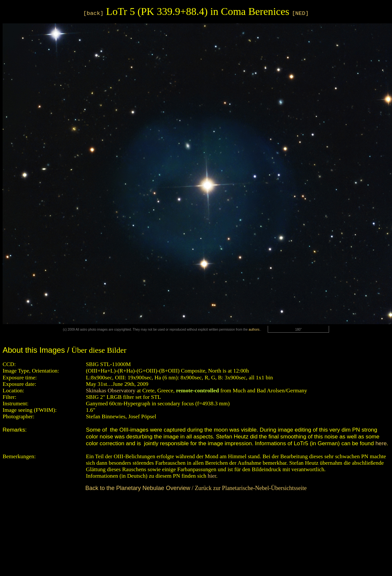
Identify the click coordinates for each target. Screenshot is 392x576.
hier (212, 476)
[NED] (300, 13)
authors (254, 330)
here (381, 443)
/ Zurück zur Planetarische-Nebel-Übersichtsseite (196, 488)
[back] (93, 13)
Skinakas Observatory (111, 391)
